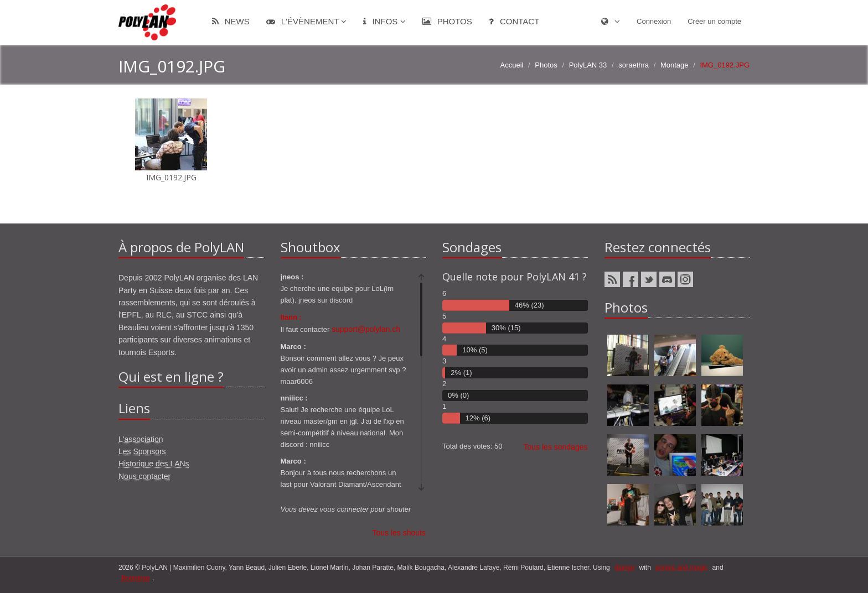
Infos (384, 21)
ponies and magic (681, 568)
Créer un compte (714, 21)
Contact (514, 21)
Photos (447, 21)
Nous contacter (144, 476)
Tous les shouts (399, 533)
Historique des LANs (154, 464)
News (231, 21)
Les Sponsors (142, 451)
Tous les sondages (556, 447)
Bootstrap (135, 578)
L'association (141, 439)
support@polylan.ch (366, 329)
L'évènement (307, 21)
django (624, 568)
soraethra (634, 65)
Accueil (512, 65)
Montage (675, 65)
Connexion (654, 21)
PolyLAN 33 (588, 65)
